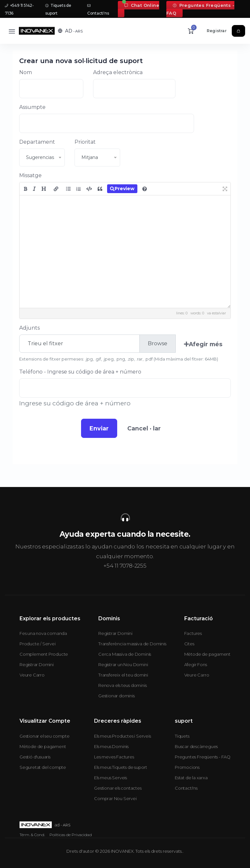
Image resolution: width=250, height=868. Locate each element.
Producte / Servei (38, 644)
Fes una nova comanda (43, 633)
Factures (193, 633)
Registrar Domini (37, 664)
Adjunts (29, 328)
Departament (37, 142)
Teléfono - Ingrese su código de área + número (80, 372)
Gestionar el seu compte (44, 736)
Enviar (99, 428)
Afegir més (203, 344)
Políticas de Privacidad (71, 835)
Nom (26, 72)
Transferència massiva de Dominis (132, 644)
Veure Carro (32, 675)
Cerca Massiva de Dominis (125, 654)
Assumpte (32, 107)
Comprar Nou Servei (115, 798)
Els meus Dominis (111, 746)
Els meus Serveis (111, 778)
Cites (189, 644)
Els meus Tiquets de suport (121, 767)
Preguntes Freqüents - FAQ (200, 9)
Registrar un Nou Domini (123, 664)
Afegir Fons (196, 664)
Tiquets (182, 736)
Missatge (30, 175)
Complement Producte (44, 654)
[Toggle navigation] (12, 31)
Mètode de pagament (207, 654)
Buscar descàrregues (196, 746)
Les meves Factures (114, 757)
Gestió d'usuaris (35, 757)
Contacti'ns (186, 788)
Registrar (217, 31)
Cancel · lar (144, 428)
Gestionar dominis (117, 696)
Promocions (187, 767)
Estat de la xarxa (191, 778)
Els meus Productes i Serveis (122, 736)
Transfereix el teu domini (123, 675)
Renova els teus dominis (122, 685)
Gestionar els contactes (118, 788)
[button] (70, 31)
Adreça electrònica (118, 72)
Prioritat (85, 142)
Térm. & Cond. (32, 835)
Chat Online (142, 5)
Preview (122, 189)
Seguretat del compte (43, 767)
